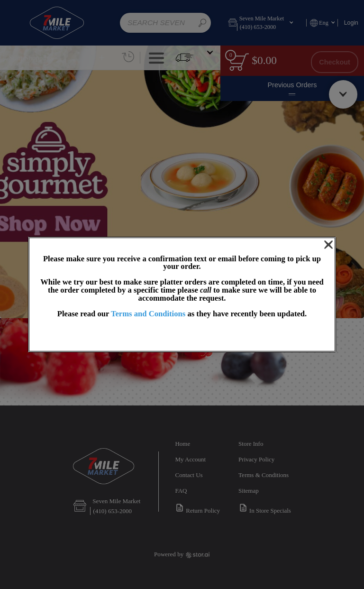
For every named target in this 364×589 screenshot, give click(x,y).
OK (182, 335)
